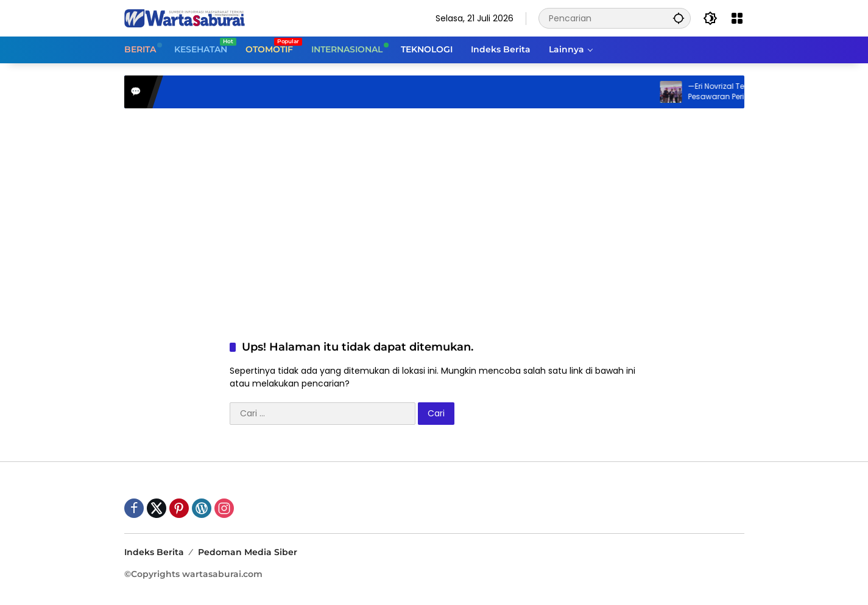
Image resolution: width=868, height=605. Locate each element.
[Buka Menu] (737, 18)
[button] (679, 18)
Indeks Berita (154, 552)
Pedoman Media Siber (248, 552)
